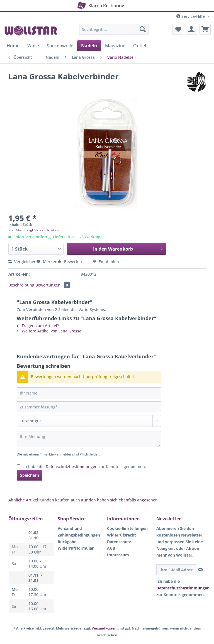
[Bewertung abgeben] (89, 421)
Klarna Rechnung (100, 5)
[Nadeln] (89, 46)
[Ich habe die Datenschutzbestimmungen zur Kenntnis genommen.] (19, 466)
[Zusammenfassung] (89, 407)
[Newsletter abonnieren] (200, 570)
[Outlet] (140, 46)
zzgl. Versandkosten (43, 230)
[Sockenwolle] (60, 46)
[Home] (13, 46)
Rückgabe (67, 542)
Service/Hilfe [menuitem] (191, 16)
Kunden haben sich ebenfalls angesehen (119, 500)
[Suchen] (143, 29)
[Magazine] (115, 46)
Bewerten (70, 262)
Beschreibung (21, 285)
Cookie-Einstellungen (127, 528)
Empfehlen (106, 262)
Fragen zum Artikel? (38, 326)
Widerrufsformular (76, 548)
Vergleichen (22, 262)
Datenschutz (119, 542)
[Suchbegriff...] (114, 29)
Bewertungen (53, 285)
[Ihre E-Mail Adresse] (176, 570)
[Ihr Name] (89, 393)
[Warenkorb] (205, 29)
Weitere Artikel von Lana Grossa (49, 331)
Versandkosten (104, 628)
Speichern (30, 475)
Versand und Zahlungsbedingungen (79, 532)
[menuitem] (114, 32)
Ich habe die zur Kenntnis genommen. (84, 467)
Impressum (118, 555)
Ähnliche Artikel (23, 500)
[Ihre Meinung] (89, 439)
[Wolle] (33, 46)
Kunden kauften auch (60, 500)
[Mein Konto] (191, 29)
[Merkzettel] (178, 29)
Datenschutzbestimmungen (72, 467)
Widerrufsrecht (121, 535)
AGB (111, 548)
